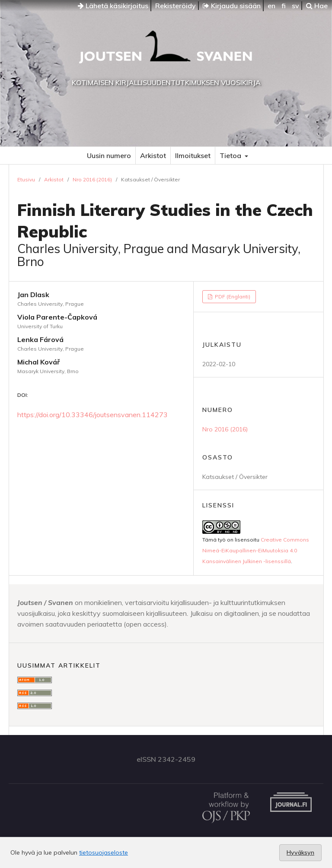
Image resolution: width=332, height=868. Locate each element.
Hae (317, 6)
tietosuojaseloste (104, 852)
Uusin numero (109, 155)
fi (284, 6)
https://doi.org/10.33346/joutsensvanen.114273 (93, 415)
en (271, 6)
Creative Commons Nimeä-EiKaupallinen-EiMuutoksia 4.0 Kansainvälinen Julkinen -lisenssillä (256, 550)
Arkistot (153, 155)
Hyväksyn (300, 852)
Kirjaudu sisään (232, 6)
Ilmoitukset (193, 155)
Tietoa (231, 155)
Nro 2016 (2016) (92, 179)
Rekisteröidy (176, 6)
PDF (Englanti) (232, 296)
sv (295, 6)
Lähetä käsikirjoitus (113, 6)
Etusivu (26, 179)
